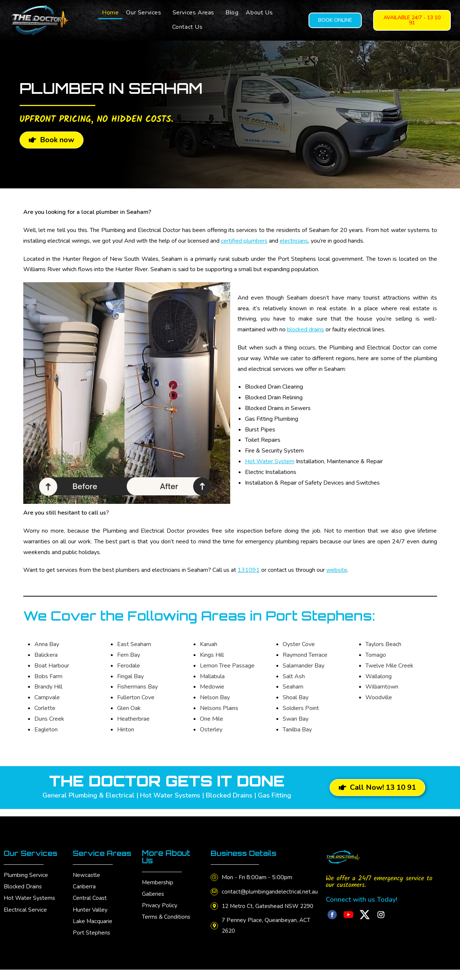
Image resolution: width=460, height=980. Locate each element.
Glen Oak (129, 708)
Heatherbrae (133, 719)
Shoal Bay (296, 697)
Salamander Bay (304, 666)
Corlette (45, 708)
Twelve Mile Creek (389, 666)
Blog (232, 13)
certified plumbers (244, 241)
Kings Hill (212, 655)
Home (110, 13)
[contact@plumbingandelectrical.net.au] (215, 892)
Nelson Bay (215, 697)
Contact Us (188, 27)
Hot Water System (270, 461)
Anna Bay (47, 644)
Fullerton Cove (136, 697)
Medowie (212, 687)
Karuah (209, 644)
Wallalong (379, 676)
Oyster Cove (299, 644)
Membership (158, 882)
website (337, 570)
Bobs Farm (48, 676)
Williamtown (382, 687)
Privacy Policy (160, 905)
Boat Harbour (52, 666)
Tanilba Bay (297, 730)
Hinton (126, 730)
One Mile (212, 719)
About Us (259, 13)
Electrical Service (25, 909)
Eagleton (46, 730)
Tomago (376, 655)
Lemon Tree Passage (227, 666)
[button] (145, 13)
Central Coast (90, 898)
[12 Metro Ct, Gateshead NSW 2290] (215, 911)
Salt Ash (294, 676)
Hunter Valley (90, 909)
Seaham (293, 687)
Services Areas (193, 13)
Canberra (84, 887)
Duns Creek (49, 719)
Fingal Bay (130, 676)
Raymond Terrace (305, 655)
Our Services (144, 13)
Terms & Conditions (167, 917)
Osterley (211, 730)
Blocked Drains (23, 887)
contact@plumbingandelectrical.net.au (271, 892)
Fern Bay (129, 655)
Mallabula (212, 676)
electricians (294, 241)
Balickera (46, 655)
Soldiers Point (301, 708)
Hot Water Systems (30, 898)
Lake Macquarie (93, 921)
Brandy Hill (48, 687)
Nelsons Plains (219, 708)
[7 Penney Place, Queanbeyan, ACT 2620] (215, 936)
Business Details (246, 853)
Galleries (153, 894)
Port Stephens (92, 932)
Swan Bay (296, 719)
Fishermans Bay (137, 687)
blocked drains (306, 329)
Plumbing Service (26, 875)
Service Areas (103, 853)
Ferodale (129, 666)
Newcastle (87, 875)
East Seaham (134, 644)
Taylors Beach (383, 644)
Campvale (47, 697)
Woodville (379, 697)
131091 (249, 570)
